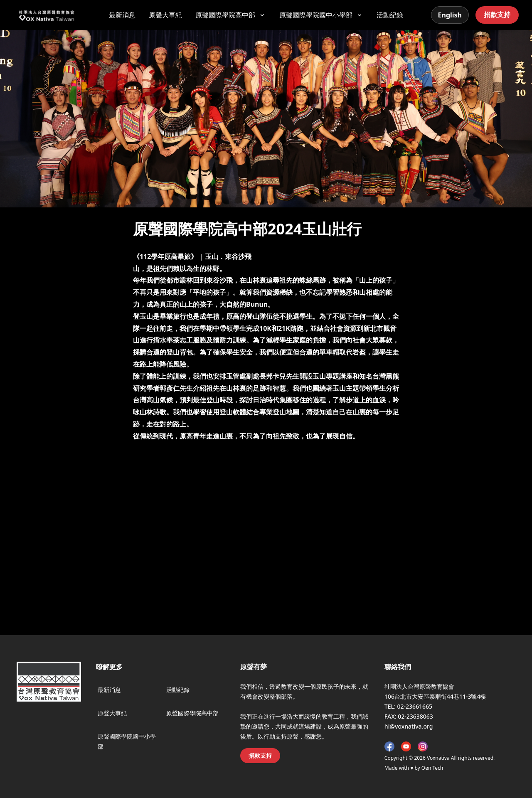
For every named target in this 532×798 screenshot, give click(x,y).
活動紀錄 (390, 15)
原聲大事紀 (165, 15)
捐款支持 (497, 15)
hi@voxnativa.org (409, 726)
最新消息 (122, 15)
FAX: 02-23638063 (409, 716)
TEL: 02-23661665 (408, 706)
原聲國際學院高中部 (192, 713)
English (450, 15)
